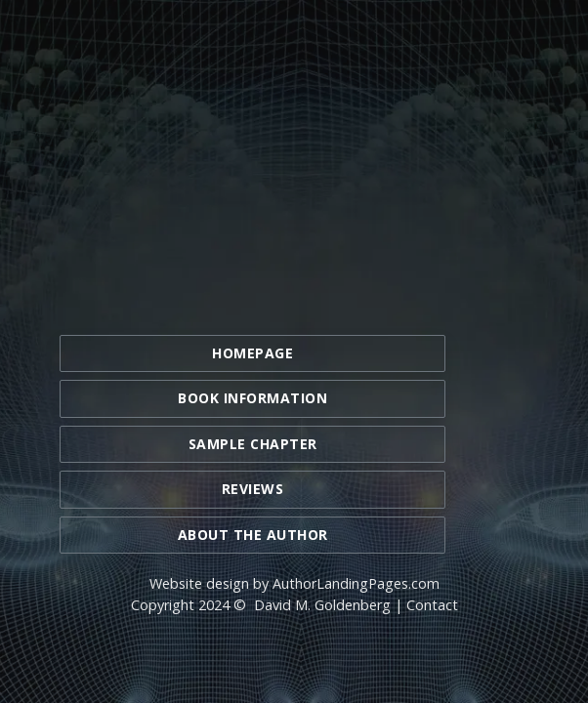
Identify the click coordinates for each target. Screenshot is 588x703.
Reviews (253, 489)
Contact (432, 605)
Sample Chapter (253, 444)
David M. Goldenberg (322, 605)
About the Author (253, 535)
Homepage (252, 353)
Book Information (252, 398)
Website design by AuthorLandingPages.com (294, 583)
